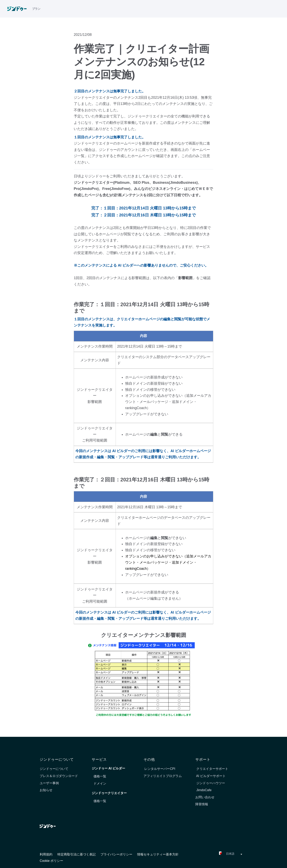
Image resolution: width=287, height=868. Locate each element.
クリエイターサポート (212, 769)
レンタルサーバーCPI (159, 769)
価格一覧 (100, 776)
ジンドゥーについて (54, 769)
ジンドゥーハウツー (210, 783)
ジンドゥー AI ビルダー (109, 768)
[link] (19, 10)
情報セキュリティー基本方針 (158, 854)
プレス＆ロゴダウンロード (59, 776)
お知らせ (46, 790)
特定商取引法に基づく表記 (77, 854)
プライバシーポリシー (117, 854)
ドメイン (100, 783)
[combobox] (220, 854)
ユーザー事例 (49, 783)
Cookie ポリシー (51, 861)
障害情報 (202, 804)
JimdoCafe (203, 790)
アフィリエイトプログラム (163, 776)
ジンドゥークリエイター (109, 793)
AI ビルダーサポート (210, 776)
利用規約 (46, 854)
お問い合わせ (205, 797)
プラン (36, 10)
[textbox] (220, 854)
